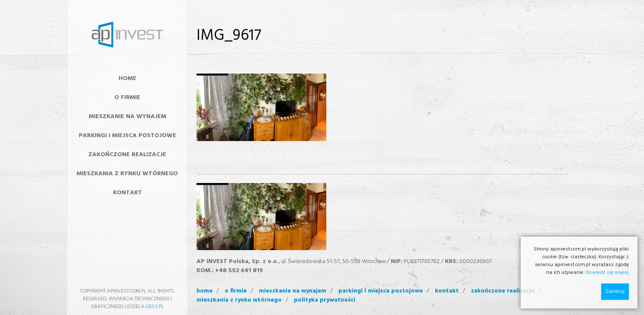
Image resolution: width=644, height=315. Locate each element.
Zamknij (615, 292)
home (204, 291)
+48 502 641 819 (239, 271)
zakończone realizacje (503, 291)
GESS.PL (155, 307)
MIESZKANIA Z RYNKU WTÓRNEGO (127, 174)
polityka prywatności (325, 300)
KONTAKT (127, 193)
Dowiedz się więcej (607, 273)
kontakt (447, 291)
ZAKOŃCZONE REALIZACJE (127, 155)
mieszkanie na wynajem (293, 291)
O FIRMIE (127, 98)
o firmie (236, 291)
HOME (127, 79)
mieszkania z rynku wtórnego (239, 300)
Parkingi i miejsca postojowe (127, 136)
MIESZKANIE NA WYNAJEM (127, 117)
